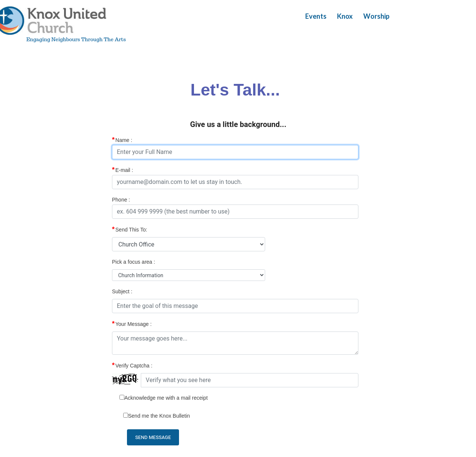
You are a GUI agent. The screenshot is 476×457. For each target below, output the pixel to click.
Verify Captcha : (132, 365)
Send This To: (130, 229)
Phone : (121, 200)
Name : (122, 140)
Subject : (122, 291)
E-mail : (122, 170)
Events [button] (316, 16)
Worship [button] (376, 16)
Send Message (153, 437)
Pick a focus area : (134, 262)
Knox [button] (345, 16)
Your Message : (132, 324)
